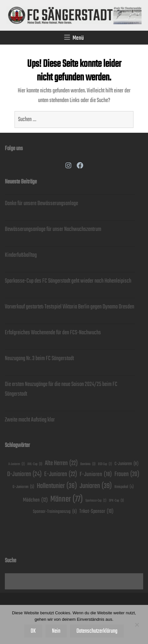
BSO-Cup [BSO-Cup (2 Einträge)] (105, 464)
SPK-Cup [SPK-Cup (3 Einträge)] (116, 501)
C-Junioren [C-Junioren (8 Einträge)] (126, 464)
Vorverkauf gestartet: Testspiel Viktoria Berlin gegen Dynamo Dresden (69, 307)
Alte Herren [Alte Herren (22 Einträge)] (61, 463)
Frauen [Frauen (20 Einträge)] (127, 475)
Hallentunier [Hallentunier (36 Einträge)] (57, 486)
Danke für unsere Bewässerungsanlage (41, 203)
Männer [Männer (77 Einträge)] (67, 499)
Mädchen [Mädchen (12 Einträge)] (35, 500)
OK (33, 631)
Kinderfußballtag (21, 255)
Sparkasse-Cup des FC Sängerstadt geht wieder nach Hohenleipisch (68, 281)
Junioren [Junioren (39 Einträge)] (96, 486)
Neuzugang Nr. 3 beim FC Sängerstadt (39, 358)
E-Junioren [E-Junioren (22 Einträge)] (61, 474)
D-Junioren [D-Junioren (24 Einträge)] (24, 474)
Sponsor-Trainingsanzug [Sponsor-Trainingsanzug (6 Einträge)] (55, 512)
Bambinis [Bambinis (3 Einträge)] (88, 464)
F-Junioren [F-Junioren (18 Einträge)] (96, 474)
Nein (56, 631)
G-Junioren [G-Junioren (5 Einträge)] (23, 487)
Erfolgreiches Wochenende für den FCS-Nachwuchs (53, 333)
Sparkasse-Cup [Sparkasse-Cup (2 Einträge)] (96, 501)
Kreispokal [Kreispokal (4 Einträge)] (124, 487)
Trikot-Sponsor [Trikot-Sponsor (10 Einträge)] (96, 511)
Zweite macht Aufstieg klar (30, 420)
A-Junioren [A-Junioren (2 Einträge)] (17, 464)
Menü (78, 38)
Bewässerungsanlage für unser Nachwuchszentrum (53, 229)
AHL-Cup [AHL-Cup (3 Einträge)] (35, 464)
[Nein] (137, 625)
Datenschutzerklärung (97, 631)
